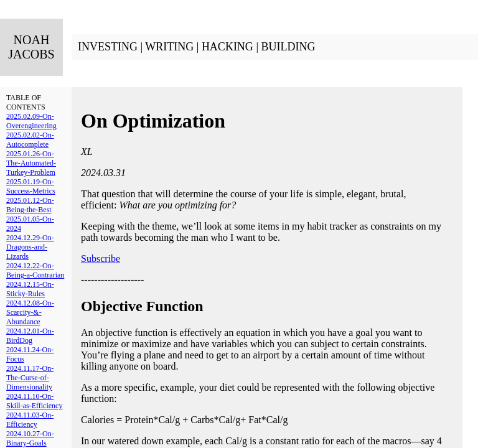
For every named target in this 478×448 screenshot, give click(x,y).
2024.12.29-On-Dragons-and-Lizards (30, 247)
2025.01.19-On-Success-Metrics (31, 186)
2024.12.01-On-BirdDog (30, 336)
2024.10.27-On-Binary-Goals (30, 438)
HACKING (227, 47)
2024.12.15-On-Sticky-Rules (30, 289)
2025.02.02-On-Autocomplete (30, 140)
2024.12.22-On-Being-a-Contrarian (35, 270)
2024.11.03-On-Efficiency (30, 420)
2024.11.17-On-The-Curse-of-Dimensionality (30, 378)
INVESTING (108, 47)
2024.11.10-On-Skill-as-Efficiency (34, 401)
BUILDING (288, 47)
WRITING (169, 47)
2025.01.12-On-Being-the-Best (30, 205)
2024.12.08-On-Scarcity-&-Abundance (30, 312)
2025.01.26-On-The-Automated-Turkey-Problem (31, 163)
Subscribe (101, 259)
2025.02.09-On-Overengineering (31, 121)
